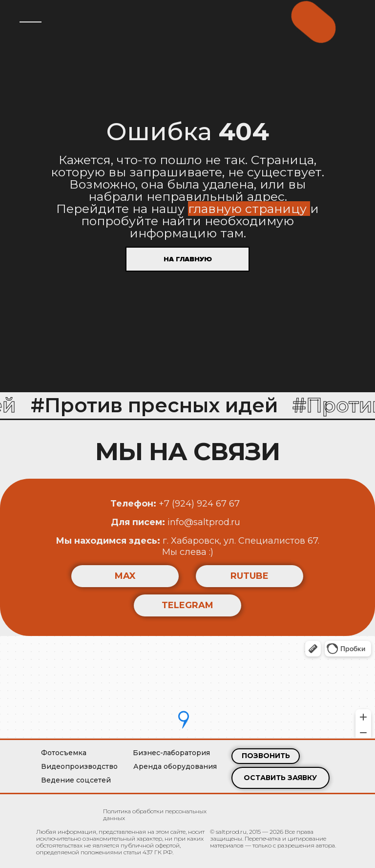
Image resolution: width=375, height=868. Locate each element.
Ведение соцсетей (76, 780)
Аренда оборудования (175, 766)
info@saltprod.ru (176, 522)
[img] (62, 813)
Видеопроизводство (79, 766)
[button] (281, 778)
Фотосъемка (64, 753)
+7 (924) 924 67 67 (175, 504)
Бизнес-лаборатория (171, 753)
